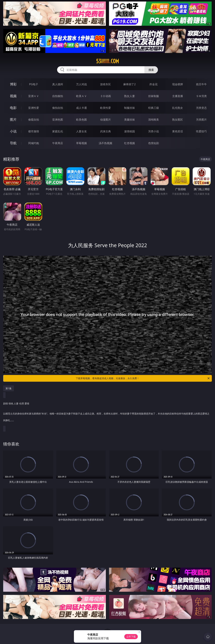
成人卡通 (81, 108)
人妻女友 (81, 131)
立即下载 (131, 637)
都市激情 (34, 131)
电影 (13, 108)
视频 (13, 96)
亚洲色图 (58, 120)
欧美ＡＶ (81, 96)
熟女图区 (178, 120)
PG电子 (34, 84)
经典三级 (154, 108)
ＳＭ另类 (201, 96)
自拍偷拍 (58, 96)
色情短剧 (154, 143)
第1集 (9, 388)
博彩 (13, 84)
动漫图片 (105, 120)
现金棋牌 (178, 84)
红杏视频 (130, 143)
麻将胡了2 (129, 84)
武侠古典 (105, 131)
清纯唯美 (154, 120)
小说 (13, 131)
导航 (13, 143)
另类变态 (201, 108)
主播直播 (178, 96)
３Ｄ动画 (105, 96)
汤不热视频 (105, 143)
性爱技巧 (201, 131)
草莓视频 (81, 143)
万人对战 (81, 84)
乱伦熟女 (178, 108)
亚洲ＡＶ (34, 96)
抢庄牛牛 (201, 84)
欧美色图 (81, 120)
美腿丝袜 (130, 120)
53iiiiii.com (107, 61)
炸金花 (154, 84)
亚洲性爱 (34, 108)
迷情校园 (130, 131)
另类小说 (154, 131)
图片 (13, 119)
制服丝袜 (130, 108)
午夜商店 (58, 143)
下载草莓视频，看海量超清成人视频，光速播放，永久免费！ (143, 378)
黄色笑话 (178, 131)
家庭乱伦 (58, 131)
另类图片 (201, 120)
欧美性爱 (105, 108)
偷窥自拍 (34, 120)
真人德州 (58, 84)
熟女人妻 (130, 96)
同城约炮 (34, 143)
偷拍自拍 (58, 108)
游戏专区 (105, 84)
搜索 (151, 70)
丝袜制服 (154, 96)
